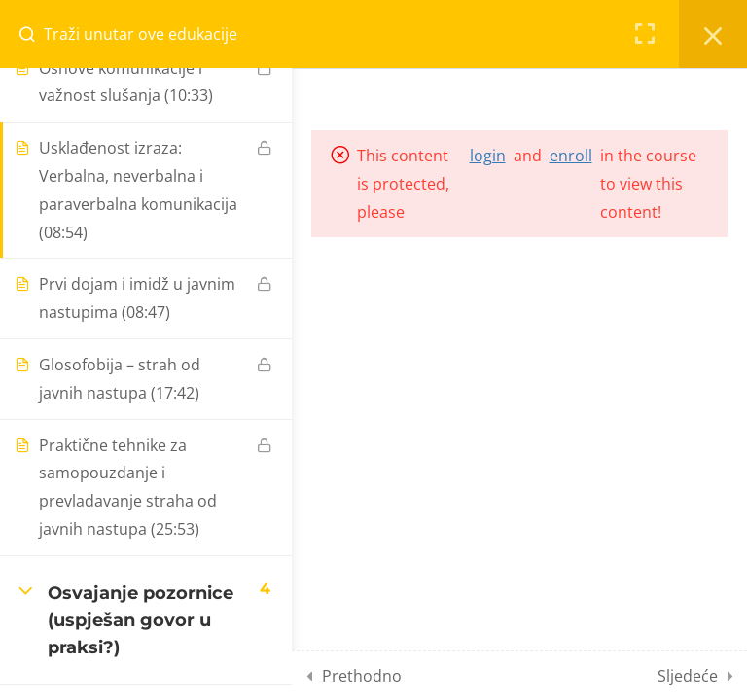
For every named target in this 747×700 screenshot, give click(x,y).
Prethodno (362, 676)
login (488, 156)
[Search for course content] (35, 34)
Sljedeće (688, 676)
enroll (571, 156)
